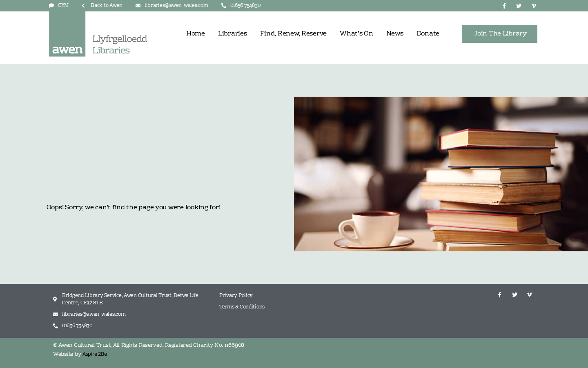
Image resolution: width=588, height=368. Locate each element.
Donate (428, 34)
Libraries (233, 34)
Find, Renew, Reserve (294, 34)
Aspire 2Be (95, 354)
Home (196, 34)
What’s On (356, 34)
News (395, 34)
